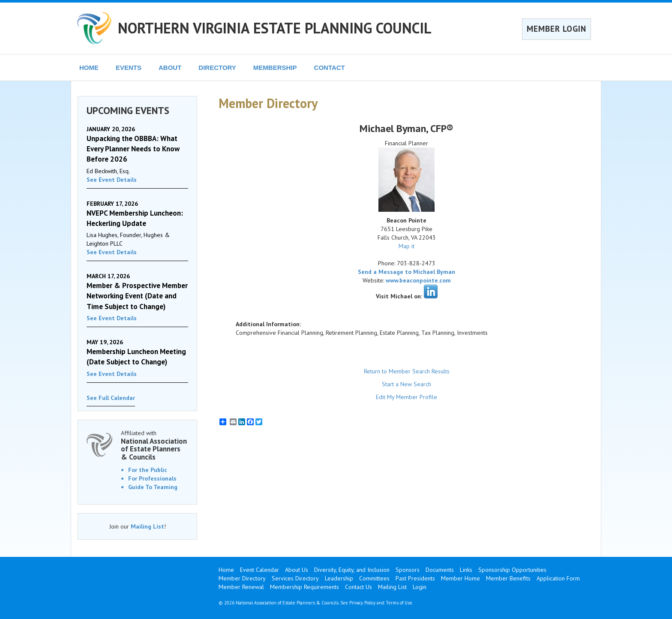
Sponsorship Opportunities (512, 570)
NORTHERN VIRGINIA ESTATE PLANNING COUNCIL (275, 28)
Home (226, 570)
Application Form (558, 578)
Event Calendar (259, 570)
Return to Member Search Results (407, 371)
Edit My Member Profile (406, 397)
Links (466, 570)
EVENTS (129, 68)
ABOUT (170, 68)
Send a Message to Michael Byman (406, 272)
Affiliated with (154, 445)
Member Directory (242, 578)
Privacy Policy (362, 603)
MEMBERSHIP (275, 68)
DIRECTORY (217, 68)
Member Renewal (241, 587)
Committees (374, 578)
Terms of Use (399, 603)
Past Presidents (415, 578)
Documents (440, 570)
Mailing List (147, 526)
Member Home (460, 578)
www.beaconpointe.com (418, 280)
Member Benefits (508, 578)
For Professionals (152, 478)
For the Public (148, 470)
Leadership (339, 578)
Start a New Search (406, 384)
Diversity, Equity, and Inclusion (352, 570)
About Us (297, 570)
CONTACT (330, 68)
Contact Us (358, 587)
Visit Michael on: (399, 296)
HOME (89, 68)
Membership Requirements (304, 587)
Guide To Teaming (153, 487)
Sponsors (408, 570)
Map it (406, 246)
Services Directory (295, 578)
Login (420, 587)
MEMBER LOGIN (556, 29)
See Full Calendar (111, 398)
